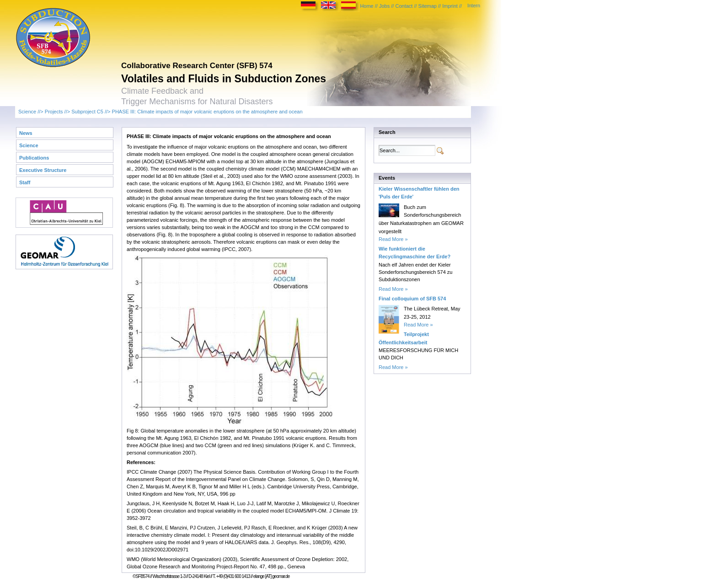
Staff (25, 182)
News (26, 133)
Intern (474, 5)
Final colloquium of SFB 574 (412, 299)
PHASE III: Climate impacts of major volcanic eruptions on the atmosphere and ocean (207, 112)
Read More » (393, 239)
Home (367, 6)
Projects (54, 112)
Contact (404, 6)
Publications (34, 158)
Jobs (384, 6)
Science (27, 112)
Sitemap (428, 6)
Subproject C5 (87, 112)
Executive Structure (43, 170)
